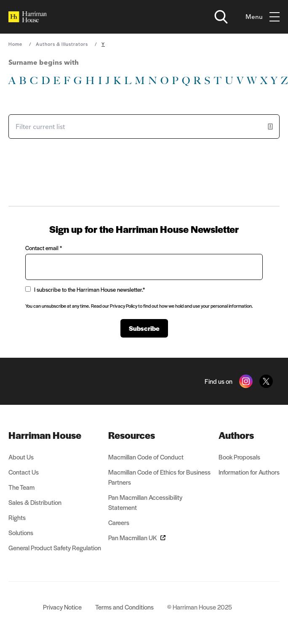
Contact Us (24, 472)
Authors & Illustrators (62, 44)
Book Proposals (239, 457)
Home (15, 44)
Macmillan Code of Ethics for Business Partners (159, 477)
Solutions (21, 532)
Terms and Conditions (124, 607)
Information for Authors (249, 472)
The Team (21, 487)
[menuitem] (55, 435)
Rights (17, 517)
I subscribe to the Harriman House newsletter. (85, 289)
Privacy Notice (62, 607)
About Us (21, 457)
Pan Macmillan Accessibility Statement (145, 502)
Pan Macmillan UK (137, 537)
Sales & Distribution (35, 502)
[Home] (28, 17)
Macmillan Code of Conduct (146, 457)
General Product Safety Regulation (55, 548)
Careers (119, 522)
